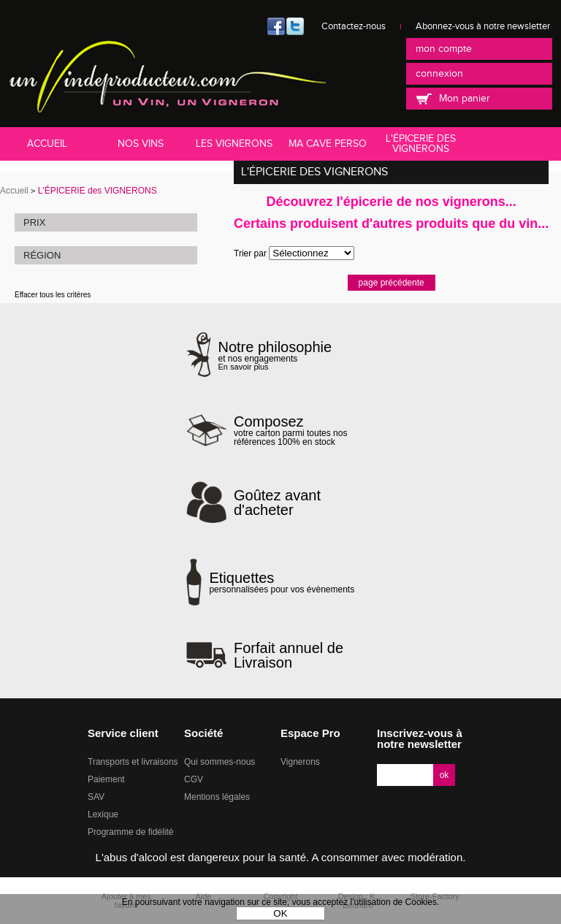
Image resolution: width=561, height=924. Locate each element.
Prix (34, 222)
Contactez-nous (354, 26)
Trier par (250, 253)
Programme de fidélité (130, 832)
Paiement (106, 779)
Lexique (103, 814)
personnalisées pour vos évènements (282, 582)
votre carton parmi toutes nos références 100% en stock (304, 430)
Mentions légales (217, 797)
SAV (96, 797)
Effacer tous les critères (53, 295)
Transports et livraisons (133, 762)
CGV (194, 779)
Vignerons (300, 762)
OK (280, 913)
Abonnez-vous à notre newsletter (483, 26)
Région (42, 255)
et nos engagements (275, 355)
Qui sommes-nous (220, 762)
